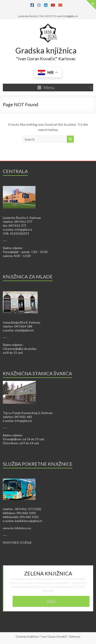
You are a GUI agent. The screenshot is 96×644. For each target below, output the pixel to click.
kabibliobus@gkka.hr (29, 521)
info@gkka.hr (24, 229)
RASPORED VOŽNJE (17, 542)
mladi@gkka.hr (24, 330)
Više (51, 601)
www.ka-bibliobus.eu (17, 528)
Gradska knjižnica (46, 50)
